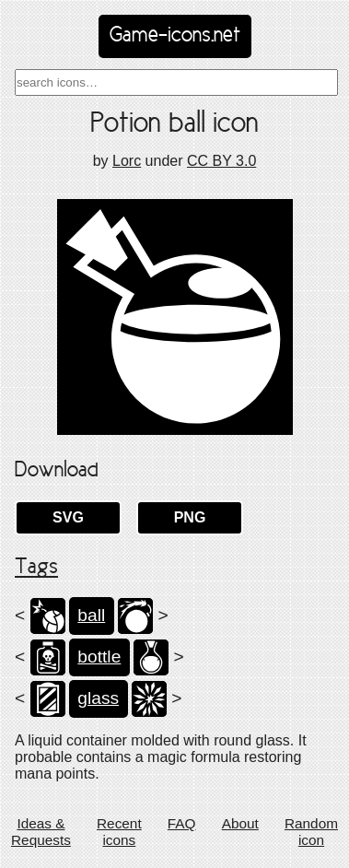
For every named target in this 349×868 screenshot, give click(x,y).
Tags (36, 568)
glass (98, 698)
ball (91, 615)
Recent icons (119, 832)
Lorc (127, 161)
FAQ (182, 823)
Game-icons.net (175, 36)
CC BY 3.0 (221, 161)
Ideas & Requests (41, 832)
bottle (99, 657)
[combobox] (176, 82)
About (240, 823)
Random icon (311, 832)
